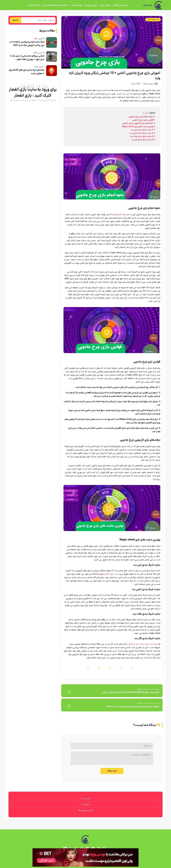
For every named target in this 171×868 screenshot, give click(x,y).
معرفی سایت (105, 5)
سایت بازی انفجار (120, 5)
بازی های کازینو (123, 215)
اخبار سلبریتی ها (86, 810)
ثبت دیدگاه (112, 771)
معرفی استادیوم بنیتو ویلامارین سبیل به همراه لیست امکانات (133, 707)
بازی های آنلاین (34, 5)
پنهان (146, 113)
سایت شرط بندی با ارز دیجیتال (141, 644)
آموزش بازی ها (91, 5)
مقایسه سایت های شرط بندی (55, 5)
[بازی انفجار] (159, 5)
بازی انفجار (147, 5)
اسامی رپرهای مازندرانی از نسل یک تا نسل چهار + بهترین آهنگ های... (27, 58)
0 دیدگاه (136, 84)
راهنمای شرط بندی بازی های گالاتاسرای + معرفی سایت (27, 72)
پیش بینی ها (77, 5)
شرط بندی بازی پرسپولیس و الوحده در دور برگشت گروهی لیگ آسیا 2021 (27, 44)
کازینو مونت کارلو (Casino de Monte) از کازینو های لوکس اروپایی (130, 692)
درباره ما (86, 804)
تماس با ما (86, 798)
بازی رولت (126, 94)
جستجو (16, 20)
